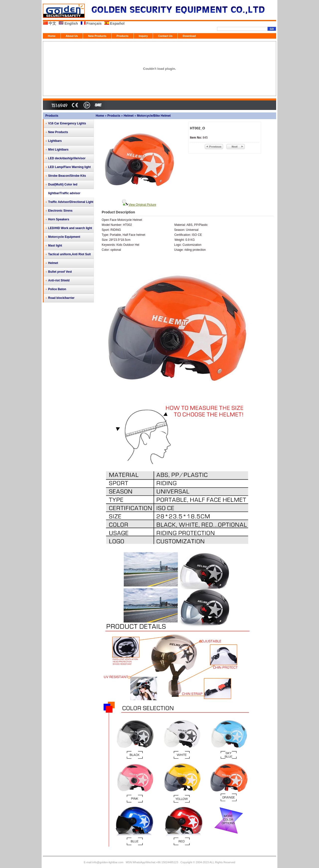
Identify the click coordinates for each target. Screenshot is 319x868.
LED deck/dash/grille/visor (67, 158)
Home (52, 36)
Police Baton (57, 289)
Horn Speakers (59, 219)
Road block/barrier (61, 298)
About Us (72, 36)
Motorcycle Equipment (64, 237)
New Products (97, 36)
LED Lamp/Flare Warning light (69, 167)
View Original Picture (142, 205)
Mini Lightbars (58, 150)
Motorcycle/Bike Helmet (154, 116)
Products (123, 36)
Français (94, 23)
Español (117, 23)
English (71, 23)
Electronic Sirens (60, 211)
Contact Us (165, 36)
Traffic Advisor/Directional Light (71, 202)
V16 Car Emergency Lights (67, 123)
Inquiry (143, 36)
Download (189, 36)
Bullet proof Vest (60, 272)
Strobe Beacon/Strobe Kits (67, 176)
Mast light (55, 246)
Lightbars (55, 141)
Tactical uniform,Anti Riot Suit (69, 254)
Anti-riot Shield (59, 280)
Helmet (129, 116)
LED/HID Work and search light (70, 228)
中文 (52, 23)
